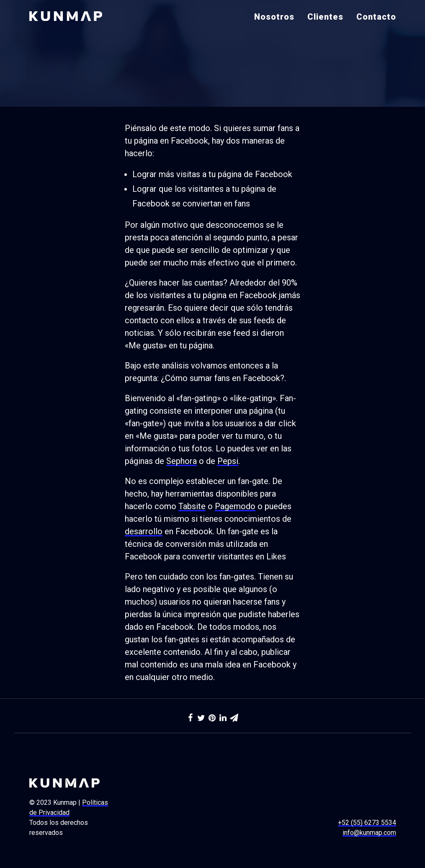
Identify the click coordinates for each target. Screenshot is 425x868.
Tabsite (192, 506)
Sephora (182, 461)
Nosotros (274, 17)
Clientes (325, 17)
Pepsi (228, 461)
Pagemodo (235, 506)
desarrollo (144, 531)
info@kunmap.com (369, 833)
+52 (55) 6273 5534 (367, 823)
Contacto (376, 17)
